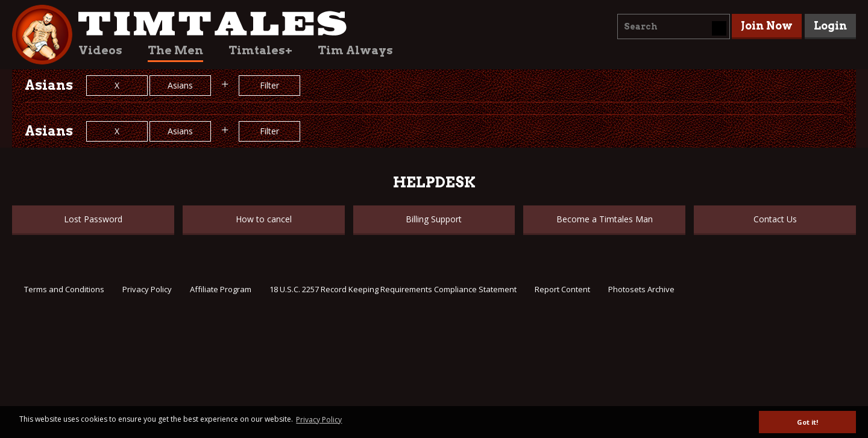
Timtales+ (260, 50)
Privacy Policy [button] (319, 420)
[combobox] (674, 27)
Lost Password (93, 219)
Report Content (562, 289)
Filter (269, 85)
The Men (175, 50)
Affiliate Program (221, 289)
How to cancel (264, 219)
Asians (180, 85)
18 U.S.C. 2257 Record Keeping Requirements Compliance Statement (393, 289)
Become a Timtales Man (605, 219)
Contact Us (775, 219)
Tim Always (355, 50)
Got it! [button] (807, 422)
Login (830, 26)
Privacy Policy (147, 289)
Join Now (767, 26)
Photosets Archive (641, 289)
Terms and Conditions (64, 289)
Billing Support (434, 219)
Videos (100, 50)
